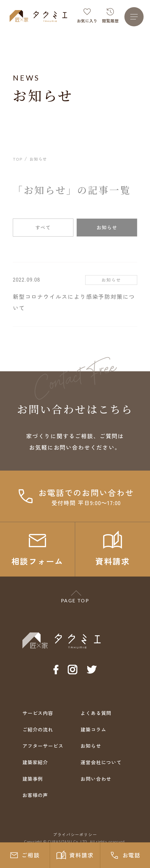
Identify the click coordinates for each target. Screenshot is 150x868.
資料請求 (75, 855)
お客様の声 (35, 795)
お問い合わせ (96, 779)
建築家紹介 (35, 762)
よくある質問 (96, 713)
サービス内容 (38, 713)
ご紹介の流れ (38, 729)
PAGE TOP (75, 601)
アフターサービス (43, 746)
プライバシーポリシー (75, 834)
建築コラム (93, 729)
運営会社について (101, 762)
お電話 (125, 855)
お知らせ (107, 227)
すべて (43, 227)
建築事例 (33, 779)
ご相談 (25, 855)
